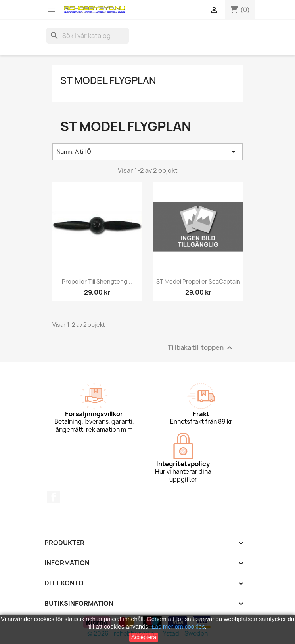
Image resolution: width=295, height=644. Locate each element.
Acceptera (144, 637)
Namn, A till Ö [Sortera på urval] (147, 152)
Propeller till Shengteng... (97, 281)
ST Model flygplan (108, 80)
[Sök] (88, 36)
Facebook (54, 497)
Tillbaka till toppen (201, 348)
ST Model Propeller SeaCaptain (198, 281)
